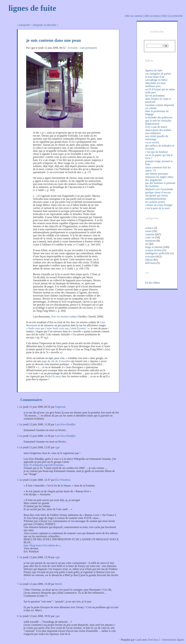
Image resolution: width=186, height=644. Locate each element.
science (149, 228)
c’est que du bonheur (157, 152)
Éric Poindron (63, 480)
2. (18, 424)
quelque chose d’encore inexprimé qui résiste (158, 194)
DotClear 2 (154, 640)
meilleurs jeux (153, 86)
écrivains (73, 48)
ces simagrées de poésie (158, 74)
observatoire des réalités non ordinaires (158, 132)
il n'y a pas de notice (156, 127)
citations (150, 234)
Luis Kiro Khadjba (65, 424)
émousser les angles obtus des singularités (159, 178)
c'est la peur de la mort (158, 208)
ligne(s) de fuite (154, 70)
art (147, 244)
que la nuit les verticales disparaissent (158, 122)
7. (18, 584)
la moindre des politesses (159, 117)
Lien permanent (88, 48)
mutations (151, 241)
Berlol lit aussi (53, 376)
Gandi (138, 640)
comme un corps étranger (159, 205)
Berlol (59, 584)
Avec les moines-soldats (64, 317)
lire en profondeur (155, 96)
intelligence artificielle (157, 253)
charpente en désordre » (45, 25)
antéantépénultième (156, 199)
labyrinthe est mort (156, 83)
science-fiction (153, 250)
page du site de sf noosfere (56, 361)
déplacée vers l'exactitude (159, 189)
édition (149, 260)
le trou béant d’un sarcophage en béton (156, 78)
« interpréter (24, 25)
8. (18, 616)
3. (18, 436)
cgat (58, 447)
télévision (151, 263)
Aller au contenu (134, 16)
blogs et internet (154, 247)
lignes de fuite (32, 8)
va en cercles (152, 142)
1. (18, 407)
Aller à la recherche (172, 16)
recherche (157, 32)
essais (148, 231)
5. (18, 480)
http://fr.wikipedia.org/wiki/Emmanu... (45, 465)
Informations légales (173, 640)
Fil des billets (153, 283)
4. (18, 447)
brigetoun (60, 407)
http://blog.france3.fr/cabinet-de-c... (43, 545)
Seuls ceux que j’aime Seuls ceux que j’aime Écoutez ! (58, 328)
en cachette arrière (155, 202)
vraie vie (150, 237)
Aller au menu (152, 16)
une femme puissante (157, 174)
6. (18, 557)
